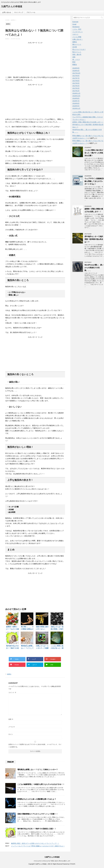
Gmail (74, 24)
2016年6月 (76, 103)
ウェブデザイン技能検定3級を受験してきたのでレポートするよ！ (94, 181)
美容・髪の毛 (77, 54)
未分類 (75, 47)
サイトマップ (19, 12)
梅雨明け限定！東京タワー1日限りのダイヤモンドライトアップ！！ (35, 843)
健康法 (9, 674)
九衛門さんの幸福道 (12, 7)
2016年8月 (76, 98)
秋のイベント (77, 52)
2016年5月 (76, 106)
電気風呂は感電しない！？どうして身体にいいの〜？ (38, 770)
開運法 (75, 65)
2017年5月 (76, 83)
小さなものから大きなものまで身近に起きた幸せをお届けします (52, 861)
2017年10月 (76, 73)
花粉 (74, 57)
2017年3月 (76, 88)
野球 (74, 62)
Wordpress (76, 27)
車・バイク (76, 59)
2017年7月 (76, 78)
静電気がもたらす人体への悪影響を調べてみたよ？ (37, 799)
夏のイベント (77, 44)
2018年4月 (76, 71)
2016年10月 (76, 96)
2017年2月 (76, 91)
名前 (11, 719)
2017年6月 (76, 81)
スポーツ (75, 34)
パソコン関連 (77, 37)
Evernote (75, 22)
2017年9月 (76, 76)
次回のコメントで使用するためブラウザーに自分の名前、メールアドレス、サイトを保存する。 (35, 746)
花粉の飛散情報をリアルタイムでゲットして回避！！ (38, 814)
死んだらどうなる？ (79, 49)
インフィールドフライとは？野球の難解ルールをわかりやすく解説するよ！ (38, 846)
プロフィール (31, 12)
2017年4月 (76, 86)
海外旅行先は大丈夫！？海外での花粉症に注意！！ (37, 829)
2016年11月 (76, 93)
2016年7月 (76, 101)
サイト (11, 734)
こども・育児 (77, 29)
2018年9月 (76, 68)
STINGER (72, 864)
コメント (12, 692)
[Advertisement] (35, 60)
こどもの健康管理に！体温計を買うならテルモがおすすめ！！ (41, 784)
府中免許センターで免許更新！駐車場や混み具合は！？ (94, 239)
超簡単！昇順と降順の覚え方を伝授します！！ (88, 122)
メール (12, 727)
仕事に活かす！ (78, 39)
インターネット (78, 32)
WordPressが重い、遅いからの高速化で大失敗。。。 (94, 268)
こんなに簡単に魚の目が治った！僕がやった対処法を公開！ (94, 153)
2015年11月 (76, 108)
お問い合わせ (7, 12)
